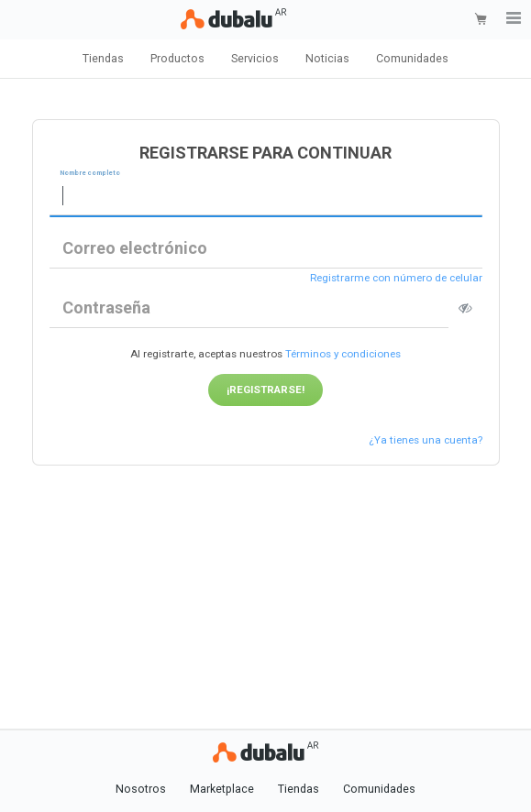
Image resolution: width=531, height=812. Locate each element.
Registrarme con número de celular (396, 279)
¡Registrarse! (265, 390)
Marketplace (222, 789)
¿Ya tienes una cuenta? (426, 440)
